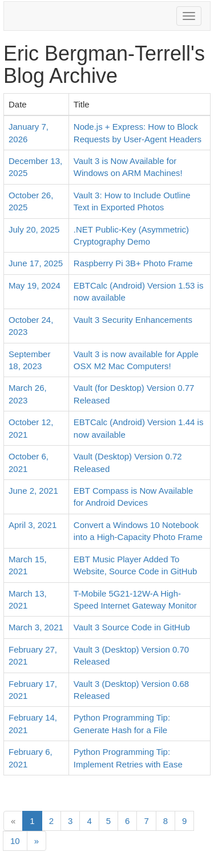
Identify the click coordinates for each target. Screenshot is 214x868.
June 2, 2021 (33, 491)
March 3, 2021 (36, 627)
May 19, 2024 (35, 285)
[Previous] (13, 821)
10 (15, 841)
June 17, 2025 (36, 263)
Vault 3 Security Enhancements (133, 320)
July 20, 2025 (34, 229)
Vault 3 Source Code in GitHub (132, 627)
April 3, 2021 (33, 525)
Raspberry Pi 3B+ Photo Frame (133, 263)
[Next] (37, 841)
